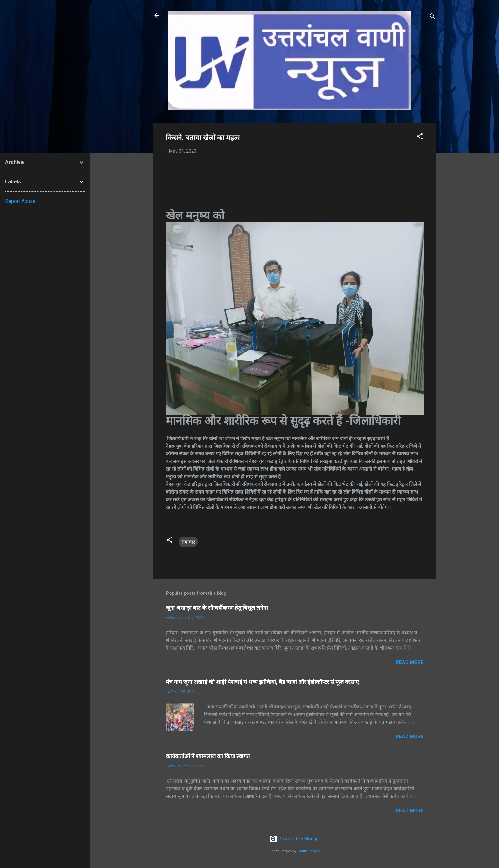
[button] (420, 137)
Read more (410, 662)
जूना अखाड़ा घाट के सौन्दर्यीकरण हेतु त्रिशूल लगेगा (217, 608)
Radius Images (309, 851)
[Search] (432, 17)
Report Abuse (20, 201)
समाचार (188, 542)
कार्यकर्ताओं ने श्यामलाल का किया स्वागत (208, 756)
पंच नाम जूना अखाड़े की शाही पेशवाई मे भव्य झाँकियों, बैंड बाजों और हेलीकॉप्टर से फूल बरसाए (262, 682)
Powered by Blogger (295, 839)
